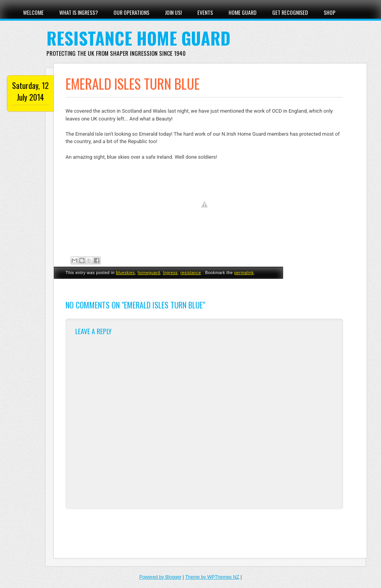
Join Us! (173, 12)
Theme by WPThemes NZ (212, 577)
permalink (244, 273)
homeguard (149, 273)
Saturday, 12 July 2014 (30, 91)
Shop (330, 12)
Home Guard (243, 12)
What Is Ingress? (79, 12)
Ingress (170, 273)
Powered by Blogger (160, 577)
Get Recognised (290, 12)
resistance (190, 273)
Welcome (33, 12)
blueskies (125, 273)
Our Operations (131, 12)
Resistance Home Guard (138, 38)
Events (205, 12)
